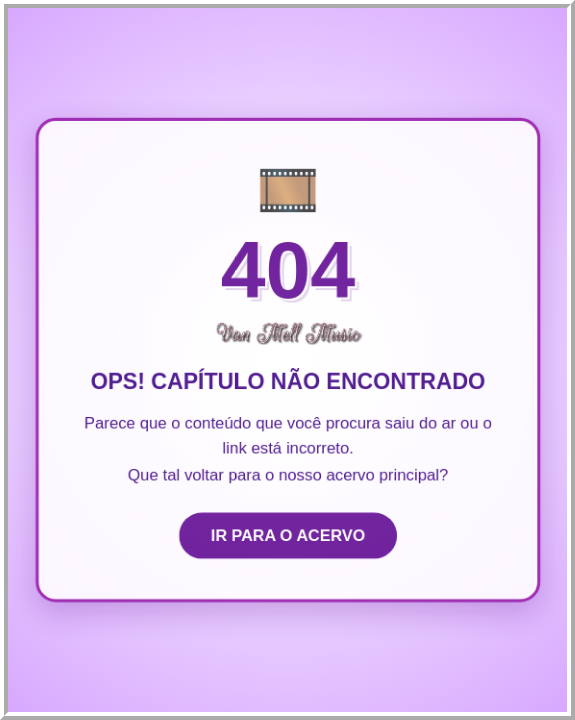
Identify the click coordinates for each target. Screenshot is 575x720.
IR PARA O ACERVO (288, 536)
